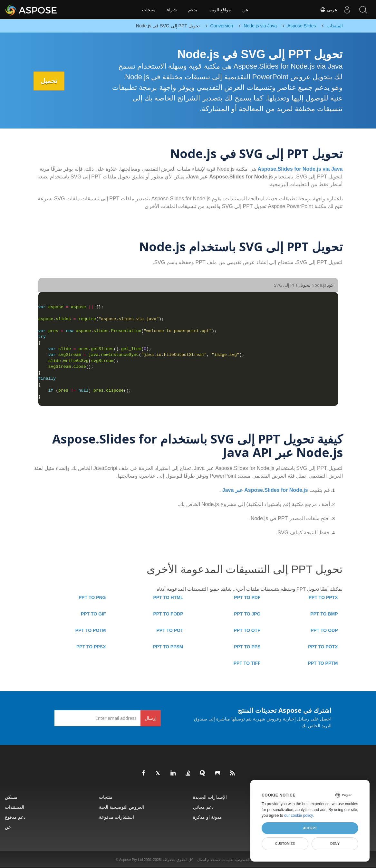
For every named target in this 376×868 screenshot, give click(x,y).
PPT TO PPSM (168, 647)
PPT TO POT (170, 630)
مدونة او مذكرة (207, 817)
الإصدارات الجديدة (210, 797)
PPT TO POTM (91, 630)
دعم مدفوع (15, 817)
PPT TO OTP (247, 630)
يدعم (193, 10)
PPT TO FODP (168, 614)
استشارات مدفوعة (116, 817)
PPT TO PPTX (323, 597)
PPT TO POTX (323, 647)
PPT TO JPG (247, 614)
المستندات (14, 807)
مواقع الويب (220, 10)
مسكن (11, 797)
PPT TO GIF (93, 614)
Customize (285, 844)
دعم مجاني (203, 807)
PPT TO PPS (247, 647)
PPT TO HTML (168, 597)
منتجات (149, 10)
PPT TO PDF (247, 597)
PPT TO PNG (92, 597)
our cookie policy (299, 816)
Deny (335, 844)
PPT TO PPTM (323, 663)
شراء (172, 10)
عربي (329, 10)
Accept (310, 828)
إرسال (151, 718)
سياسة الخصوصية (247, 860)
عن (245, 10)
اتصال (202, 860)
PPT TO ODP (324, 630)
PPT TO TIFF (247, 663)
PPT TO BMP (324, 614)
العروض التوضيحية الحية (121, 807)
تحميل (50, 81)
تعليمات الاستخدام (220, 860)
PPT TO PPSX (91, 647)
